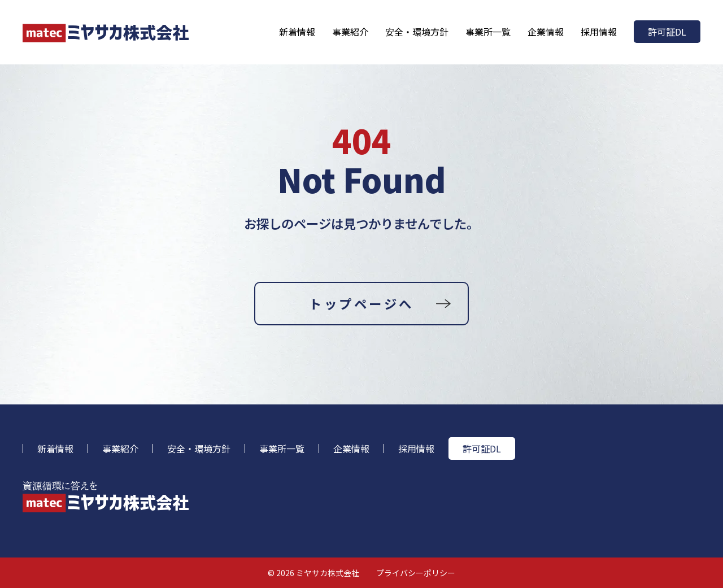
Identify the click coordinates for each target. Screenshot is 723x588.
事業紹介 (350, 32)
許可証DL (667, 32)
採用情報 (599, 32)
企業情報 (546, 32)
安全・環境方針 (417, 32)
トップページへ (361, 303)
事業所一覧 (488, 32)
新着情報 (297, 32)
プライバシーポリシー (416, 573)
